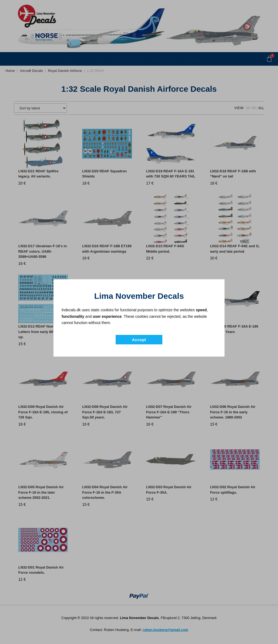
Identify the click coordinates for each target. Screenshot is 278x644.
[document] (139, 322)
